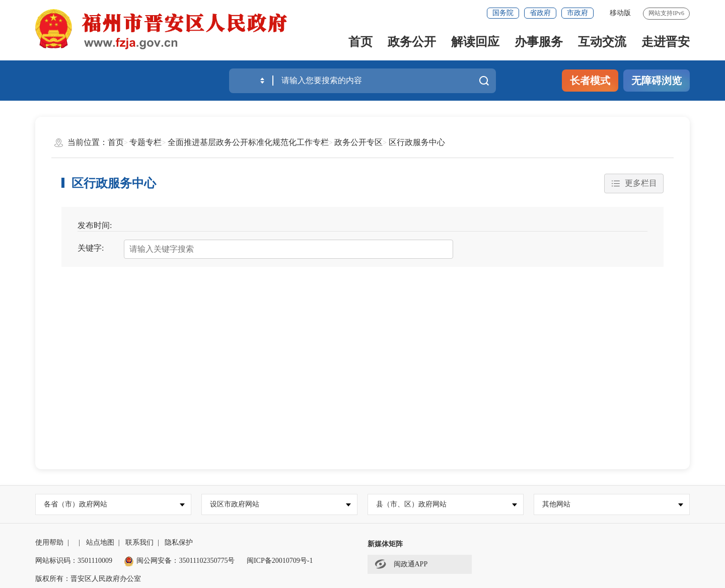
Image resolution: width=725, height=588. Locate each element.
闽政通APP (401, 564)
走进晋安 (666, 42)
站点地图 (100, 542)
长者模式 (590, 81)
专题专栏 (146, 142)
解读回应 (475, 42)
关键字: (91, 248)
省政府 (540, 13)
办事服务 (539, 42)
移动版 (620, 13)
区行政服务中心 (417, 142)
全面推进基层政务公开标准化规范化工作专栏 (248, 142)
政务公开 (412, 42)
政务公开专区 (358, 142)
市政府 (577, 13)
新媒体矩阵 (385, 544)
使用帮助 (49, 542)
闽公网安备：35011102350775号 (179, 561)
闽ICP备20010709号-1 (280, 561)
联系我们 (139, 542)
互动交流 (602, 42)
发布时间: (95, 225)
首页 (360, 42)
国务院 (503, 13)
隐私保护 (179, 542)
